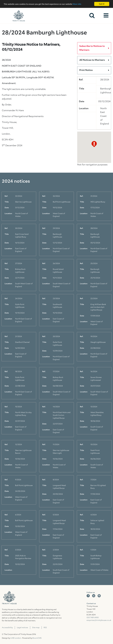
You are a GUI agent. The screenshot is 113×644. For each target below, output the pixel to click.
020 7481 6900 (93, 618)
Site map (36, 627)
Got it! (102, 4)
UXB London (16, 638)
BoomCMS (37, 638)
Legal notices (22, 627)
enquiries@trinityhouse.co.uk (99, 620)
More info (77, 4)
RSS (45, 627)
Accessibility (7, 627)
